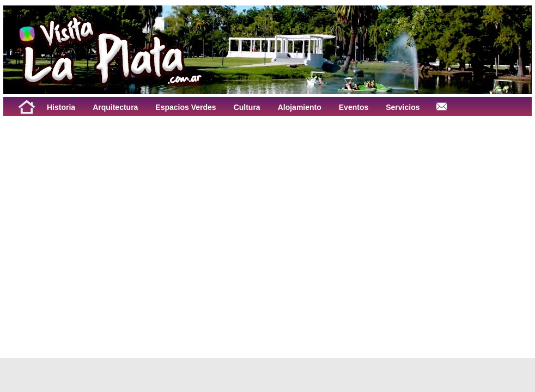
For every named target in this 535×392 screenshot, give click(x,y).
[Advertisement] (102, 226)
